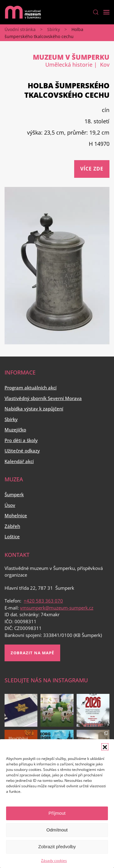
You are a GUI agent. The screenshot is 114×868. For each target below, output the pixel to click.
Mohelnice (16, 515)
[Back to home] (23, 12)
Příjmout (57, 813)
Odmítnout (57, 830)
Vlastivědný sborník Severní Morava (43, 398)
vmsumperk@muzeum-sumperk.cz (57, 608)
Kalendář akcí (19, 461)
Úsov (10, 505)
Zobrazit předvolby (57, 847)
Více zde (92, 169)
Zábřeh (12, 526)
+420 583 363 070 (43, 601)
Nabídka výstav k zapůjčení (34, 409)
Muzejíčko (15, 430)
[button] (105, 747)
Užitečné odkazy (22, 451)
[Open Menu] (106, 12)
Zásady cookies (54, 861)
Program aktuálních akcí (31, 388)
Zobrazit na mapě (32, 653)
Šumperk (14, 494)
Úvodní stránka (20, 29)
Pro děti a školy (21, 440)
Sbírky (54, 29)
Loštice (12, 536)
